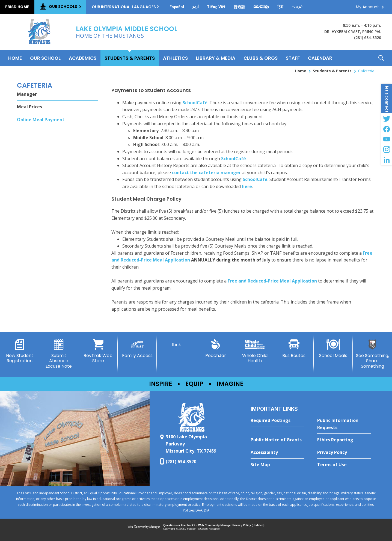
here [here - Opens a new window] (247, 186)
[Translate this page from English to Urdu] (195, 6)
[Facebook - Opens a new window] (387, 129)
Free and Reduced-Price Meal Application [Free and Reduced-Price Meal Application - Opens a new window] (272, 281)
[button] (381, 58)
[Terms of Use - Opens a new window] (344, 465)
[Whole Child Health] (255, 351)
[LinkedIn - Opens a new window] (387, 160)
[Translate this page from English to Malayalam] (261, 6)
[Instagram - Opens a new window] (387, 150)
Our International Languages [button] (124, 7)
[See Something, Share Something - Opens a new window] (372, 354)
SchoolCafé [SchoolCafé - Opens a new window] (195, 103)
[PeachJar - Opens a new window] (216, 349)
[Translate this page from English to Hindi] (280, 7)
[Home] (15, 58)
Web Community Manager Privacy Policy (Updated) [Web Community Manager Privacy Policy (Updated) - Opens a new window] (231, 525)
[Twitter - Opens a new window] (387, 118)
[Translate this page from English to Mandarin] (239, 7)
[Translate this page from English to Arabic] (297, 6)
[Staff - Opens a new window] (293, 58)
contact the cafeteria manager (206, 173)
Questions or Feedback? (179, 525)
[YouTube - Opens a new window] (387, 139)
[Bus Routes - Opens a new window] (294, 349)
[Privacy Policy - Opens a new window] (344, 453)
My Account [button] (367, 7)
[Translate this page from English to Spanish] (177, 7)
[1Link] (176, 343)
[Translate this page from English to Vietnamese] (216, 7)
